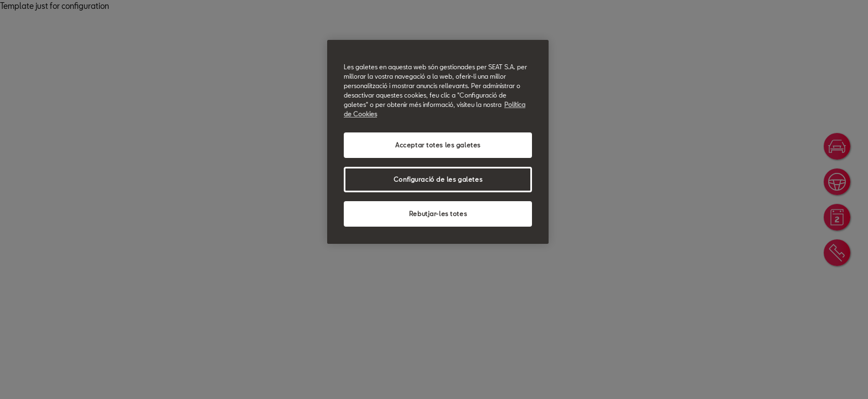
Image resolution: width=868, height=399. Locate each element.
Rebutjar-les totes (438, 214)
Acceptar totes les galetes (438, 145)
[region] (438, 142)
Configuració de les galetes (438, 179)
